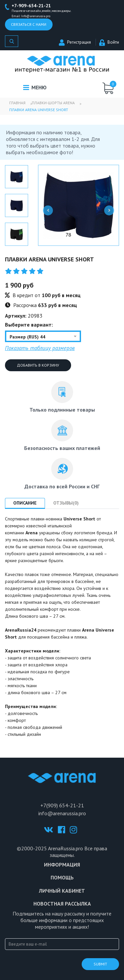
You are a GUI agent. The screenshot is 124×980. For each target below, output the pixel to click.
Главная (17, 103)
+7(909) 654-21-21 (62, 805)
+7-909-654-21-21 (31, 6)
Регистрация (75, 42)
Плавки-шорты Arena (53, 103)
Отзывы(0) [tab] (66, 503)
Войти (109, 42)
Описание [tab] (25, 503)
